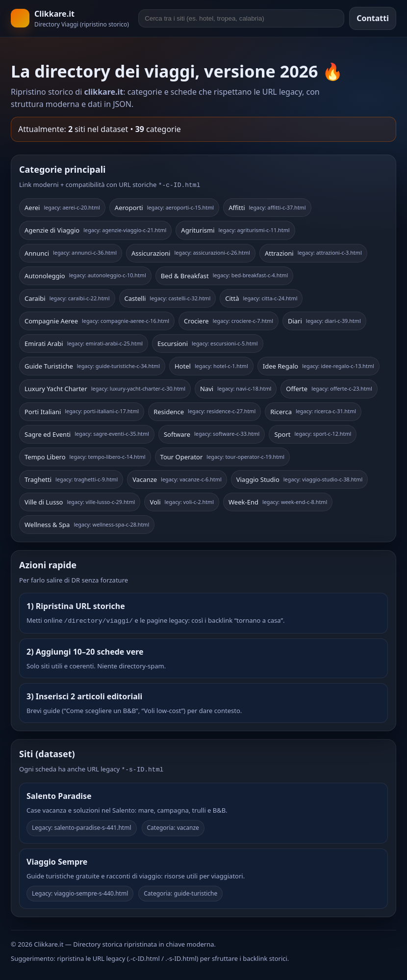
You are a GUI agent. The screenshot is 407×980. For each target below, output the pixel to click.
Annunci (71, 252)
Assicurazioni (191, 252)
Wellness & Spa (87, 524)
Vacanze (177, 478)
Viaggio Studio (299, 478)
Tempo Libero (85, 456)
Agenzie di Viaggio (95, 229)
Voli (182, 501)
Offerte (329, 388)
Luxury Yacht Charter (105, 388)
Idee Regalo (318, 365)
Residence (204, 411)
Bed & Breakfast (224, 275)
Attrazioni (313, 252)
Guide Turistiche (92, 365)
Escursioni (207, 343)
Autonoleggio (85, 275)
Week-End (278, 501)
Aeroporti (164, 207)
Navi (236, 388)
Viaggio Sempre (57, 859)
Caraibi (67, 297)
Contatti (373, 18)
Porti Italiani (82, 411)
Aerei (62, 207)
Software (212, 433)
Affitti (267, 207)
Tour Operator (223, 456)
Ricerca (313, 411)
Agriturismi (235, 229)
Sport (313, 433)
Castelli (168, 297)
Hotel (211, 365)
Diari (324, 320)
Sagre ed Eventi (87, 433)
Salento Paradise (59, 793)
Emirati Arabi (84, 343)
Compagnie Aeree (97, 320)
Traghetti (71, 478)
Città (261, 297)
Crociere (229, 320)
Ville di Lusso (80, 501)
